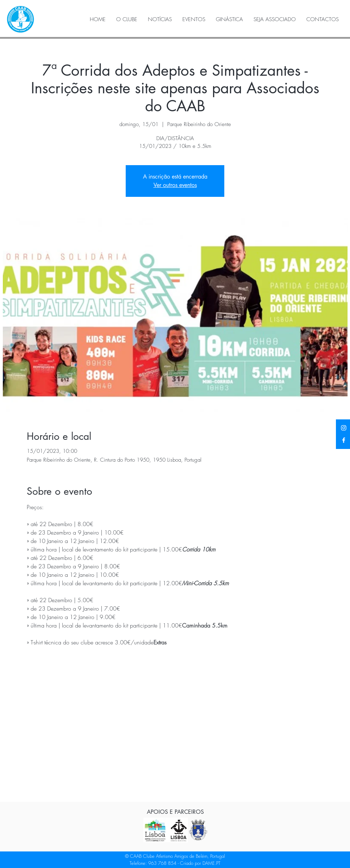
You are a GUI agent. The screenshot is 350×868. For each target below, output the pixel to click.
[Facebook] (344, 440)
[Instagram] (344, 428)
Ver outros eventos (175, 185)
